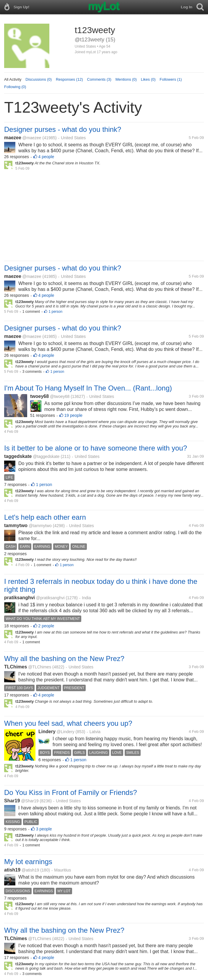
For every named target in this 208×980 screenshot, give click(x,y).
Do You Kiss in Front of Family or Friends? (71, 792)
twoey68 (39, 396)
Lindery (47, 732)
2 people (46, 626)
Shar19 (12, 801)
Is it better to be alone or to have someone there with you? (96, 448)
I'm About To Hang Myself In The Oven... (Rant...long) (88, 388)
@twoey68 (60, 396)
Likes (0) (148, 79)
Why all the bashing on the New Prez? (64, 659)
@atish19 (30, 870)
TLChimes (16, 667)
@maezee (32, 138)
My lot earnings (28, 862)
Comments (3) (99, 79)
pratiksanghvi (19, 598)
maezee (13, 138)
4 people (46, 157)
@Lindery (66, 732)
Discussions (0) (39, 79)
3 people (44, 829)
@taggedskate (46, 456)
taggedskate (18, 456)
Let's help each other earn (45, 517)
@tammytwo (40, 526)
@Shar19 (30, 801)
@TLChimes (40, 667)
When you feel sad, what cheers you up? (68, 723)
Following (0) (15, 87)
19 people (74, 415)
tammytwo (16, 525)
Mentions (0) (126, 79)
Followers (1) (171, 79)
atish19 (12, 870)
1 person (55, 312)
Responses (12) (69, 79)
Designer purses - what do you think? (63, 129)
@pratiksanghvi (50, 598)
